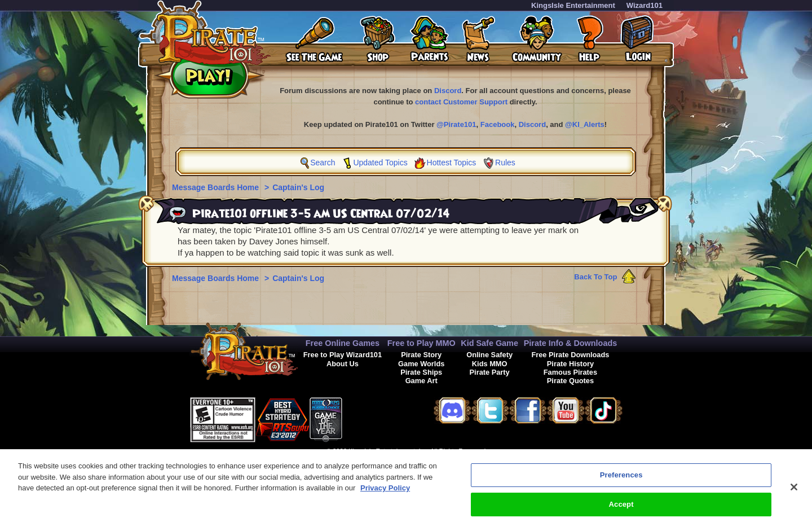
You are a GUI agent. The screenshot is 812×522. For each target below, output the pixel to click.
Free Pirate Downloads (570, 355)
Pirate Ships (421, 372)
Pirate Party (490, 372)
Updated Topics (380, 163)
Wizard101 (645, 5)
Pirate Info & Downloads (571, 343)
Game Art (422, 381)
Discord (448, 91)
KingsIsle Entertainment (573, 5)
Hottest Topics (452, 163)
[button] (370, 418)
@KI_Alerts (585, 124)
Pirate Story (421, 355)
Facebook (498, 124)
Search (323, 163)
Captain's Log (298, 187)
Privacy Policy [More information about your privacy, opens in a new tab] (385, 499)
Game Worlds (421, 364)
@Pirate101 (456, 124)
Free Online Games (343, 343)
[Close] (794, 498)
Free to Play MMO (422, 343)
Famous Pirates (570, 372)
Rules (505, 163)
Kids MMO (490, 364)
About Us (343, 364)
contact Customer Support (461, 102)
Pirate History (570, 364)
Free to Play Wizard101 (343, 355)
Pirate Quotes (570, 381)
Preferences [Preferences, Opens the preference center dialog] (621, 486)
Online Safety (489, 355)
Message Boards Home (217, 187)
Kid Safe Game (489, 343)
